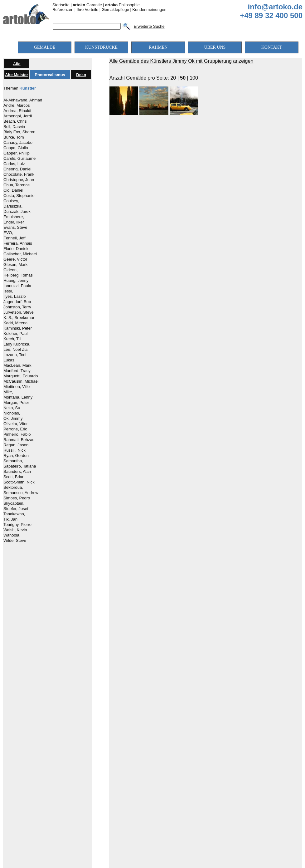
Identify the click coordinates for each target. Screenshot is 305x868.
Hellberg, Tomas (18, 275)
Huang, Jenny (16, 281)
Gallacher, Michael (20, 254)
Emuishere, (14, 217)
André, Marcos (17, 105)
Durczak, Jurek (17, 212)
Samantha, (13, 461)
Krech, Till (12, 339)
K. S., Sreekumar (19, 318)
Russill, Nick (15, 450)
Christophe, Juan (19, 180)
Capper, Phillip (17, 153)
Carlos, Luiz (14, 164)
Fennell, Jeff (15, 238)
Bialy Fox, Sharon (19, 132)
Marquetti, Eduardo (21, 376)
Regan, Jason (16, 445)
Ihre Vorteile (87, 10)
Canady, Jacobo (18, 143)
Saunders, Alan (17, 472)
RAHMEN (158, 47)
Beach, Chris (15, 121)
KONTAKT (272, 47)
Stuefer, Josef (16, 509)
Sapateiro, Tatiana (20, 466)
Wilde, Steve (15, 541)
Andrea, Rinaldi (17, 111)
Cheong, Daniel (17, 169)
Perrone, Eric (15, 429)
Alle (17, 64)
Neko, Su (12, 408)
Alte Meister (17, 75)
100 (194, 78)
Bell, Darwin (14, 127)
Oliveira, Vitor (16, 424)
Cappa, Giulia (16, 148)
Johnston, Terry (17, 307)
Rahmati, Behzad (19, 440)
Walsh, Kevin (15, 530)
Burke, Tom (14, 137)
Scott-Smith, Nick (19, 482)
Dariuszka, (13, 206)
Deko (81, 75)
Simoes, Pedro (17, 498)
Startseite (61, 5)
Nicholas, (12, 413)
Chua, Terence (17, 185)
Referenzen (63, 10)
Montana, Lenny (18, 397)
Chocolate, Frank (19, 174)
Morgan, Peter (16, 403)
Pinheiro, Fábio (17, 434)
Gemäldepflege (115, 10)
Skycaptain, (14, 503)
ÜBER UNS (215, 47)
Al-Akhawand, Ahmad (23, 100)
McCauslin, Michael (21, 381)
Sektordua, (13, 488)
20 (173, 78)
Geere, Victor (15, 259)
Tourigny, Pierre (17, 525)
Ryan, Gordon (16, 456)
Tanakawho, (14, 514)
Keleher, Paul (15, 334)
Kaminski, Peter (18, 328)
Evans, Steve (15, 228)
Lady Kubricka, (17, 344)
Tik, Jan (10, 519)
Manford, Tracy (17, 371)
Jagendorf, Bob (17, 302)
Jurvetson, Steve (19, 312)
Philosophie (122, 5)
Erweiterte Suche (149, 26)
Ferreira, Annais (18, 243)
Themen (11, 88)
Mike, (8, 392)
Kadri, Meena (15, 323)
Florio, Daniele (17, 249)
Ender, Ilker (14, 222)
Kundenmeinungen (150, 10)
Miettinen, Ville (17, 387)
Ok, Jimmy (13, 419)
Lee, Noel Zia (15, 350)
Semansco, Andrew (21, 493)
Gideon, (11, 270)
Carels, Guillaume (19, 159)
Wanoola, (12, 535)
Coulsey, (11, 201)
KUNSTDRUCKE (101, 47)
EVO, (8, 233)
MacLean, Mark (17, 365)
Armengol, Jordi (18, 116)
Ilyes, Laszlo (15, 297)
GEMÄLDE (45, 47)
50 (183, 78)
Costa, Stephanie (19, 196)
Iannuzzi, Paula (17, 286)
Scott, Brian (14, 477)
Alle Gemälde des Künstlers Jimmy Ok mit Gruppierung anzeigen (182, 61)
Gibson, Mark (15, 265)
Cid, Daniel (13, 190)
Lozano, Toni (15, 355)
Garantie (87, 5)
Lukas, (9, 360)
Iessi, (8, 291)
